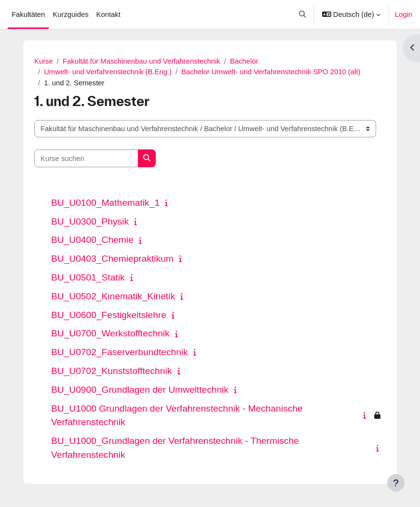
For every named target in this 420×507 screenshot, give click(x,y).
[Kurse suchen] (86, 158)
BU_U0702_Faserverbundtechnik (120, 352)
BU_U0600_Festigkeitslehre (109, 315)
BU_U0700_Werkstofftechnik (110, 333)
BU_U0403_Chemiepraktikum (112, 259)
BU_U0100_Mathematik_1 (105, 203)
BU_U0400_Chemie (92, 240)
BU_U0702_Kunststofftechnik (111, 371)
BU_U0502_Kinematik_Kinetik (113, 296)
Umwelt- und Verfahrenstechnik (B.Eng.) (108, 72)
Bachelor (244, 61)
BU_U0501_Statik (88, 277)
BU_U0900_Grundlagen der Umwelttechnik (140, 390)
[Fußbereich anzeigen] (396, 483)
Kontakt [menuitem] (108, 14)
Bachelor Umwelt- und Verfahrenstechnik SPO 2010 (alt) (271, 72)
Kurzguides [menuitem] (70, 14)
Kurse (44, 61)
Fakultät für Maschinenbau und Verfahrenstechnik (142, 61)
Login (404, 14)
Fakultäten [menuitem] (28, 14)
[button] (303, 14)
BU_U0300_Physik (90, 221)
